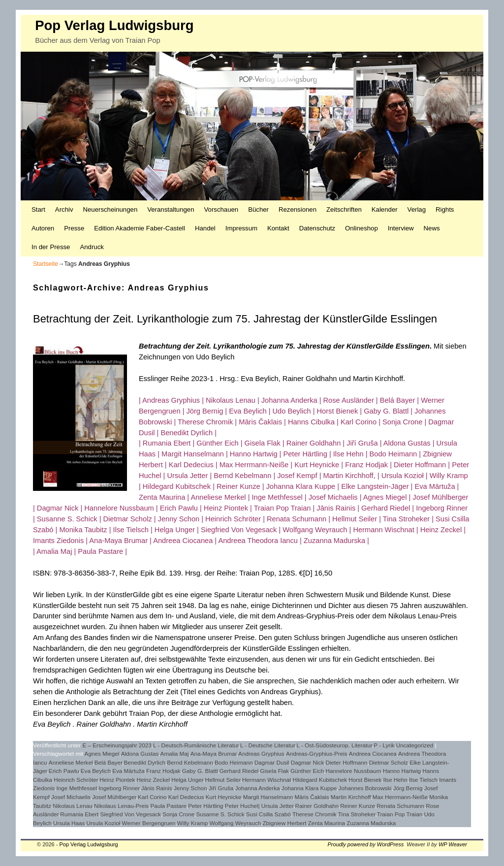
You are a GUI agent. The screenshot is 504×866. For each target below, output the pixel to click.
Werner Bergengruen (149, 823)
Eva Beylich (96, 771)
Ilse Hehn (395, 780)
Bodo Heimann (234, 762)
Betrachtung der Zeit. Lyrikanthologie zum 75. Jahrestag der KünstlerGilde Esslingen (235, 319)
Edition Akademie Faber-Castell (140, 228)
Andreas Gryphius (261, 754)
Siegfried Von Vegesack (130, 814)
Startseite (46, 264)
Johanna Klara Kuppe (309, 788)
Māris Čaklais (312, 797)
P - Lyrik (384, 745)
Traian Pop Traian (400, 814)
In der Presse (51, 247)
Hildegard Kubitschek (320, 780)
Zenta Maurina (327, 823)
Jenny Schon (190, 788)
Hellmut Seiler (223, 780)
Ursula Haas (69, 823)
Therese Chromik (315, 814)
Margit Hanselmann (268, 797)
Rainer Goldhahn (317, 806)
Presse (74, 228)
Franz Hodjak (163, 771)
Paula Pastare (168, 806)
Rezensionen (298, 209)
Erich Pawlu (64, 771)
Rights (445, 209)
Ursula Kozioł (104, 823)
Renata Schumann (400, 806)
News (432, 228)
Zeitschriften (344, 209)
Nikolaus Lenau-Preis (121, 806)
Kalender (385, 209)
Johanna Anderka (258, 788)
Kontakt (278, 228)
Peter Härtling (205, 806)
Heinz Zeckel (154, 780)
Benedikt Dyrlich (145, 762)
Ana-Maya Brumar (214, 754)
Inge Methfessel (77, 788)
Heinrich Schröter (76, 780)
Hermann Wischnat (267, 780)
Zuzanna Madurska (371, 823)
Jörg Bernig (408, 788)
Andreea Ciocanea (373, 754)
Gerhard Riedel (239, 771)
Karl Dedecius (186, 797)
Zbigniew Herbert (284, 823)
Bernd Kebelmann (190, 762)
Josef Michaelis (71, 797)
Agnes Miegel (102, 754)
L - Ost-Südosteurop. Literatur (335, 745)
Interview (401, 228)
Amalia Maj (175, 754)
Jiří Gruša (221, 788)
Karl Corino (152, 797)
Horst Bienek (365, 780)
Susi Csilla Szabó (268, 814)
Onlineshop (362, 228)
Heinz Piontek (117, 780)
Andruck (92, 247)
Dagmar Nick (308, 762)
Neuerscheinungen (110, 209)
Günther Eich (307, 771)
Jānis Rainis (157, 788)
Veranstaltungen (171, 209)
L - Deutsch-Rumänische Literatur (196, 745)
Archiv (64, 209)
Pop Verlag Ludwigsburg (114, 25)
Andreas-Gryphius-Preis (317, 754)
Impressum (241, 228)
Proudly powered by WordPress (366, 844)
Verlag (417, 209)
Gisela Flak (274, 771)
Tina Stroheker (357, 814)
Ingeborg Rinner (119, 788)
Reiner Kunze (358, 806)
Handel (205, 228)
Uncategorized (415, 745)
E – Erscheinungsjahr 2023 (117, 745)
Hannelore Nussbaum (353, 771)
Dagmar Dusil (272, 762)
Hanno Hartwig (402, 771)
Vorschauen (221, 209)
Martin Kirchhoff (351, 797)
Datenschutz (317, 228)
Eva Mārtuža (128, 771)
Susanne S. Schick (220, 814)
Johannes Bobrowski (365, 788)
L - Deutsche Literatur (268, 745)
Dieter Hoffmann (346, 762)
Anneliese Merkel (71, 762)
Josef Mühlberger (114, 797)
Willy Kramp (192, 823)
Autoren (43, 228)
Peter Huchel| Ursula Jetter (259, 806)
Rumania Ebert (79, 814)
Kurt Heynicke (224, 797)
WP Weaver (453, 844)
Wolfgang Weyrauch (235, 823)
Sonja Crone (178, 814)
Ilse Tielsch (423, 780)
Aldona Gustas (140, 754)
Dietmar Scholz (389, 762)
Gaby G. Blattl (200, 771)
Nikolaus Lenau (73, 806)
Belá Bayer (109, 762)
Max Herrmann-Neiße (400, 797)
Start (38, 209)
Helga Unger (187, 780)
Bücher (258, 209)
